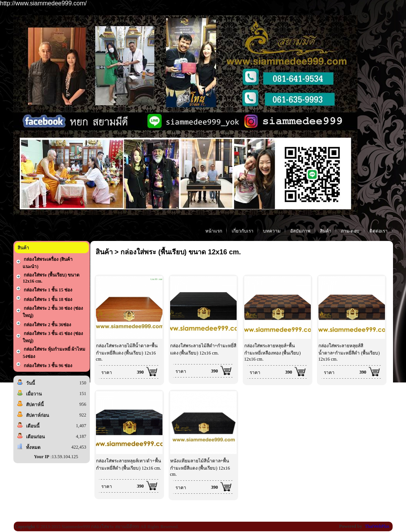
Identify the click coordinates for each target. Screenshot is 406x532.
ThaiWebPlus (377, 526)
